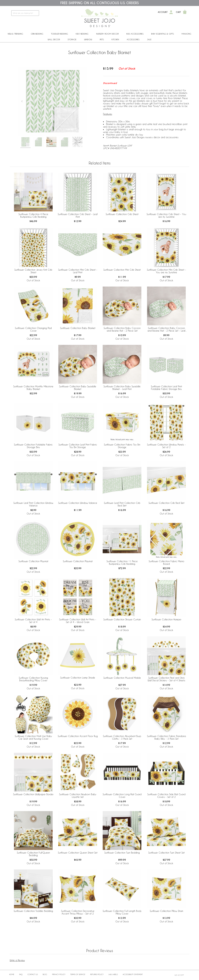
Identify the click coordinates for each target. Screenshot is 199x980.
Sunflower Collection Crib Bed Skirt (166, 503)
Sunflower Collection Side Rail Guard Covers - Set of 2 (166, 796)
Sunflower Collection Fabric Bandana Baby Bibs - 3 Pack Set (166, 737)
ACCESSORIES (133, 39)
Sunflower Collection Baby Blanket (78, 328)
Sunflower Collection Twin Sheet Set (166, 853)
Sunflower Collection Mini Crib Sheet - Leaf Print (78, 271)
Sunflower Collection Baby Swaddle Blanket (78, 388)
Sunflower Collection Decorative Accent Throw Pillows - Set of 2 (78, 912)
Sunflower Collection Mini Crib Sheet (122, 270)
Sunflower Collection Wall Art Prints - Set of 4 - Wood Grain (78, 621)
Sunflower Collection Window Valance (78, 503)
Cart (178, 12)
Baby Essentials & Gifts (163, 34)
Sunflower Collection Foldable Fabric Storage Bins (33, 446)
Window (88, 39)
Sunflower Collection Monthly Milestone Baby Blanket (33, 388)
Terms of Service (78, 974)
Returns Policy (97, 974)
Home (12, 974)
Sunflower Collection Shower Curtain (122, 619)
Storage (72, 39)
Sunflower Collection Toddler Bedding (33, 911)
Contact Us (33, 974)
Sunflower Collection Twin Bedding (122, 853)
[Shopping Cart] (185, 12)
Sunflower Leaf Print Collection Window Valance (33, 504)
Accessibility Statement (133, 974)
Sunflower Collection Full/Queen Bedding (33, 854)
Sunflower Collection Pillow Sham (166, 911)
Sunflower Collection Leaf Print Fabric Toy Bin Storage (78, 446)
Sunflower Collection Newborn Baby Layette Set (78, 796)
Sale (149, 39)
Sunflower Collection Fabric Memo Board (166, 563)
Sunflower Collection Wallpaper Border (33, 794)
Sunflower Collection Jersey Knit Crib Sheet (33, 271)
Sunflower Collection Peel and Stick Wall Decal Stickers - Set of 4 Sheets (166, 679)
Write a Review (17, 960)
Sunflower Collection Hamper (166, 619)
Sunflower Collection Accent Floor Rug (78, 736)
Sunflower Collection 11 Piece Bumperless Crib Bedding (122, 563)
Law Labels (113, 974)
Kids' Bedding (82, 34)
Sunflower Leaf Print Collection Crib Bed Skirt (122, 504)
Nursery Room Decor (107, 34)
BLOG (45, 974)
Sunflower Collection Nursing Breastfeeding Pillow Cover (33, 679)
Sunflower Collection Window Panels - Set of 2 (166, 446)
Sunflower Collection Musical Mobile (122, 678)
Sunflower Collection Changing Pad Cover (33, 329)
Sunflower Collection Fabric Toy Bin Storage (122, 446)
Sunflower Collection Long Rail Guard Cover (122, 796)
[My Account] (171, 12)
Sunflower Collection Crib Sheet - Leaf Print (78, 215)
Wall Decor (54, 39)
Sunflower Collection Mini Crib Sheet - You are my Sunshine (166, 271)
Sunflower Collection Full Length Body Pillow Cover (122, 912)
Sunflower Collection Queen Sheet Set (78, 853)
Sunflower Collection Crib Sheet (122, 214)
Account (163, 12)
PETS (102, 39)
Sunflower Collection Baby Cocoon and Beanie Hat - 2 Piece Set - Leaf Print (166, 329)
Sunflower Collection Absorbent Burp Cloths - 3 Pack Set (122, 737)
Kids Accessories (135, 34)
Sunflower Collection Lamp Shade (78, 678)
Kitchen (115, 39)
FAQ (21, 974)
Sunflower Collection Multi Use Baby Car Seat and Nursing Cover (33, 737)
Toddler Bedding (59, 34)
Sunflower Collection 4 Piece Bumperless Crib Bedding (33, 215)
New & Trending (15, 34)
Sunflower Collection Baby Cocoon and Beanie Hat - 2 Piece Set (122, 329)
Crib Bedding (37, 34)
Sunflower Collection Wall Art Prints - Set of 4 (33, 621)
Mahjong (186, 34)
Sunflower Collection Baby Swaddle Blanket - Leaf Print (122, 388)
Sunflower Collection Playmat (33, 561)
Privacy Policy (59, 974)
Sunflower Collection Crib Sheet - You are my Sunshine (166, 215)
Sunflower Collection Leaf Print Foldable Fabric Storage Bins (166, 388)
